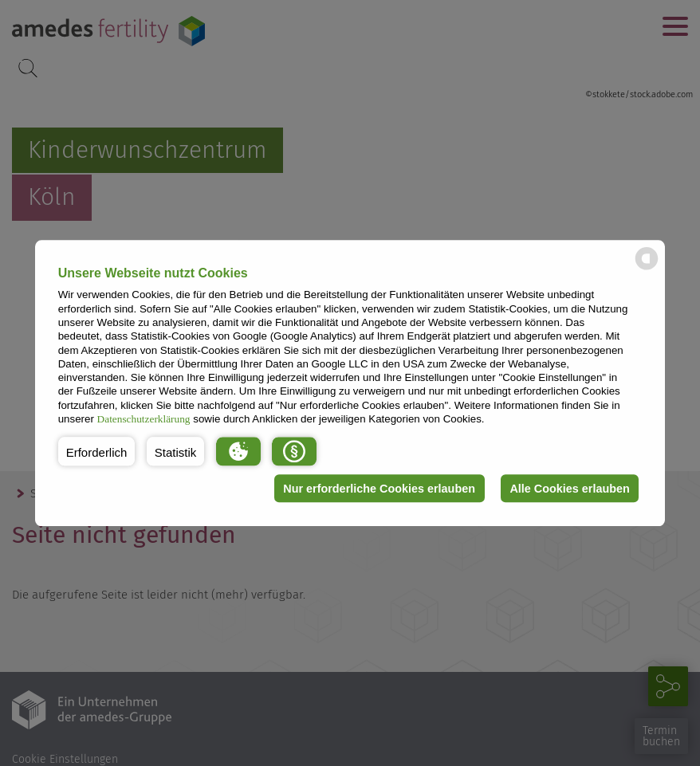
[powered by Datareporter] (647, 268)
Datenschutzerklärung (144, 419)
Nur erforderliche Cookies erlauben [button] (379, 489)
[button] (97, 451)
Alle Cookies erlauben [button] (569, 489)
